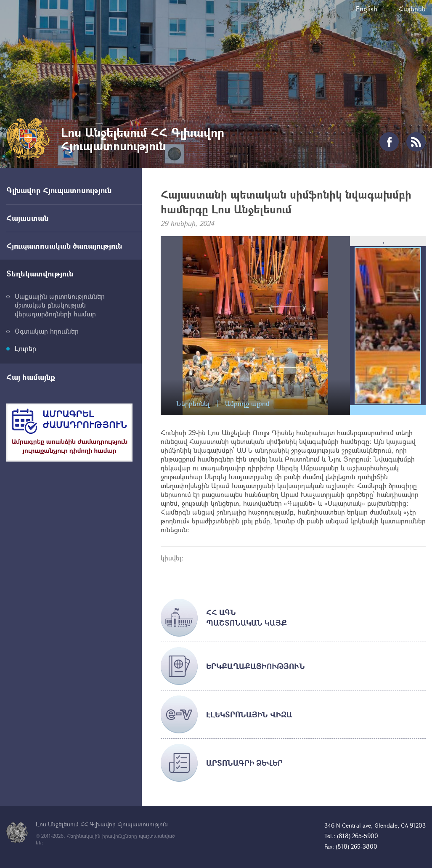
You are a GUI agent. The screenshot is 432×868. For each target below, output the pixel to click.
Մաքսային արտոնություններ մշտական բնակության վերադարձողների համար (60, 305)
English (367, 9)
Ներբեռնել (193, 404)
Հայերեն (412, 9)
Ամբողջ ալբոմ (247, 404)
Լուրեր (25, 348)
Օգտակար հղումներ (47, 331)
